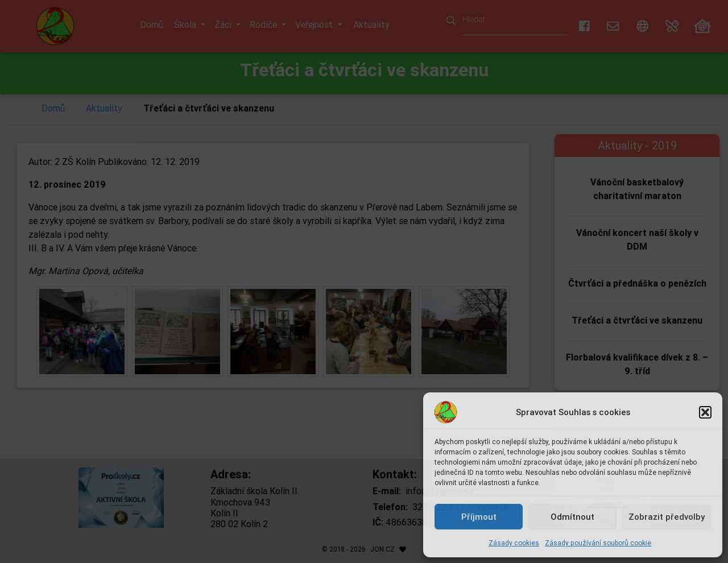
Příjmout (479, 517)
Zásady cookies (514, 543)
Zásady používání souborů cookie (598, 543)
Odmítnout (572, 517)
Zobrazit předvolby (667, 517)
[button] (705, 412)
